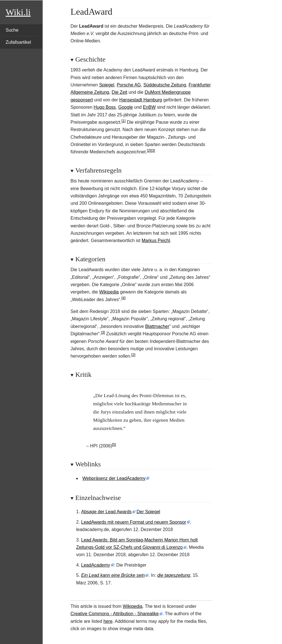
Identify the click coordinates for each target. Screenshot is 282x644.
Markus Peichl (156, 241)
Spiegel (107, 85)
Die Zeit (119, 92)
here (108, 621)
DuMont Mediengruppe (168, 92)
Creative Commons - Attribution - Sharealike (115, 614)
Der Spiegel (148, 512)
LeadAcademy (96, 565)
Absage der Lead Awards (106, 512)
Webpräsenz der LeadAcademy (114, 478)
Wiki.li (18, 12)
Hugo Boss (105, 107)
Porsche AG (129, 85)
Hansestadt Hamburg (141, 100)
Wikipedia (109, 292)
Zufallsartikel (18, 42)
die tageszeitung (174, 575)
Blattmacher (157, 326)
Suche (12, 30)
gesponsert (82, 100)
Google (126, 107)
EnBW (149, 107)
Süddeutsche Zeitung (165, 85)
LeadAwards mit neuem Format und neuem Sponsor (134, 522)
